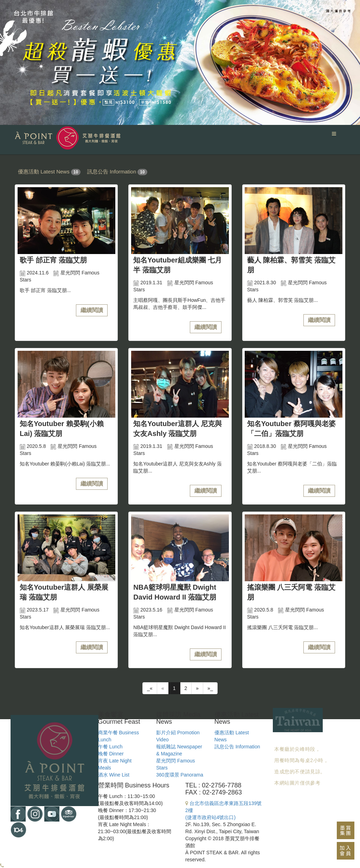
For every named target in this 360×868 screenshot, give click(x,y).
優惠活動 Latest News (44, 172)
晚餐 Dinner (111, 754)
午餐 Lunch (110, 747)
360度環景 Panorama (180, 775)
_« (150, 688)
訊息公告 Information (112, 172)
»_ (210, 688)
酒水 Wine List (114, 775)
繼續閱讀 (92, 310)
